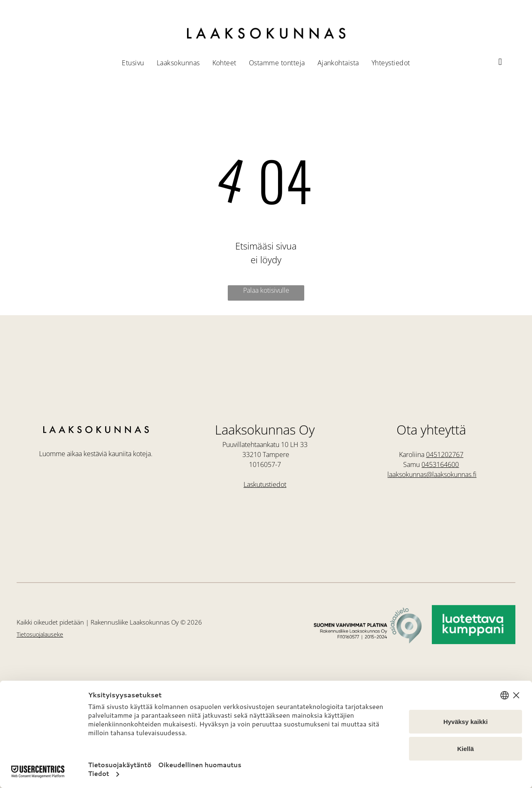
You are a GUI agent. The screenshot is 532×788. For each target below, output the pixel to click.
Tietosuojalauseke (40, 634)
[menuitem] (133, 63)
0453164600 (440, 464)
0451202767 (445, 455)
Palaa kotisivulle (266, 290)
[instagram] (500, 63)
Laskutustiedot (265, 484)
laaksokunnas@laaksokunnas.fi (432, 474)
